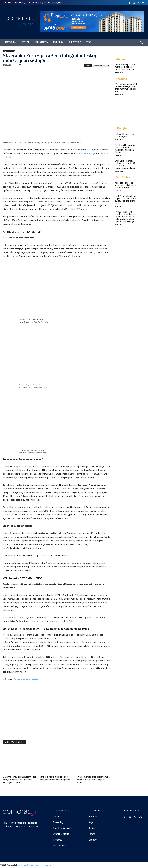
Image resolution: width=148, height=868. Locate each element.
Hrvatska (93, 817)
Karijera (92, 828)
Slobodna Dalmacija (101, 65)
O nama (9, 2)
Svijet (91, 822)
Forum (92, 834)
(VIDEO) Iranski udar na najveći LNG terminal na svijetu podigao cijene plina (126, 197)
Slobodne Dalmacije (85, 153)
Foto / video (123, 175)
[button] (141, 42)
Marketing (20, 2)
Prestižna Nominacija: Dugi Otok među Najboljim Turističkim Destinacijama (125, 147)
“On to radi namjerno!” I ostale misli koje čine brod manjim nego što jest (125, 87)
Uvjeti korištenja (61, 834)
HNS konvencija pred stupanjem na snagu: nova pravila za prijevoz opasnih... (93, 780)
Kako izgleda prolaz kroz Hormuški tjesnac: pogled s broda (126, 183)
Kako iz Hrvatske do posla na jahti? (124, 134)
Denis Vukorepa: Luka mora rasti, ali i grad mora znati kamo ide (125, 67)
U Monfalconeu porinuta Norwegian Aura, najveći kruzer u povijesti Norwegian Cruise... (20, 780)
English (58, 2)
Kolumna (121, 78)
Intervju (121, 59)
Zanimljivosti (9, 51)
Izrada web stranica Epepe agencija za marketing (37, 865)
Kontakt (33, 2)
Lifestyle (121, 128)
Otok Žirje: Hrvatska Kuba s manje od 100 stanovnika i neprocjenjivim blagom (125, 163)
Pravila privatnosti (62, 828)
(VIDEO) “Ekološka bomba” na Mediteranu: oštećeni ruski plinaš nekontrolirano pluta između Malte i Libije (126, 214)
